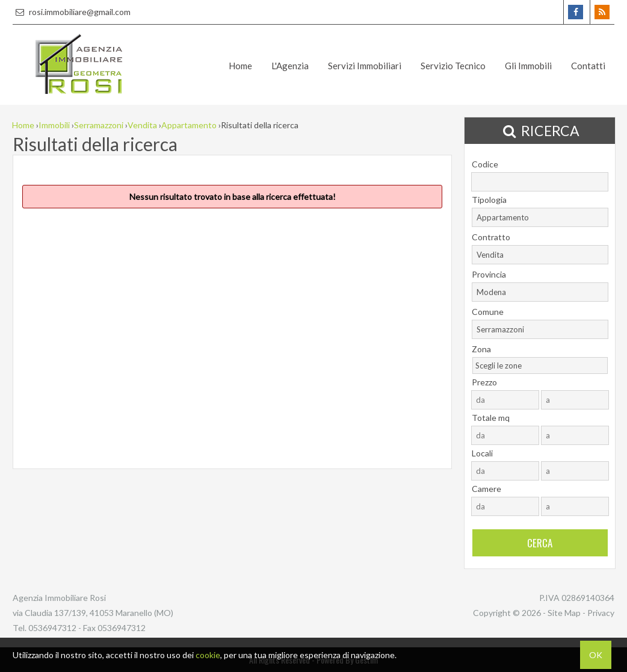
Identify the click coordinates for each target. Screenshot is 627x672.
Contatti (588, 66)
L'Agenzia (290, 66)
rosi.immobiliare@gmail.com (72, 12)
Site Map (564, 613)
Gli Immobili (528, 66)
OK (596, 655)
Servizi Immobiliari (365, 66)
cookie (208, 655)
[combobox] (540, 217)
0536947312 (52, 628)
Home (240, 66)
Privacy (601, 613)
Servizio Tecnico (453, 66)
